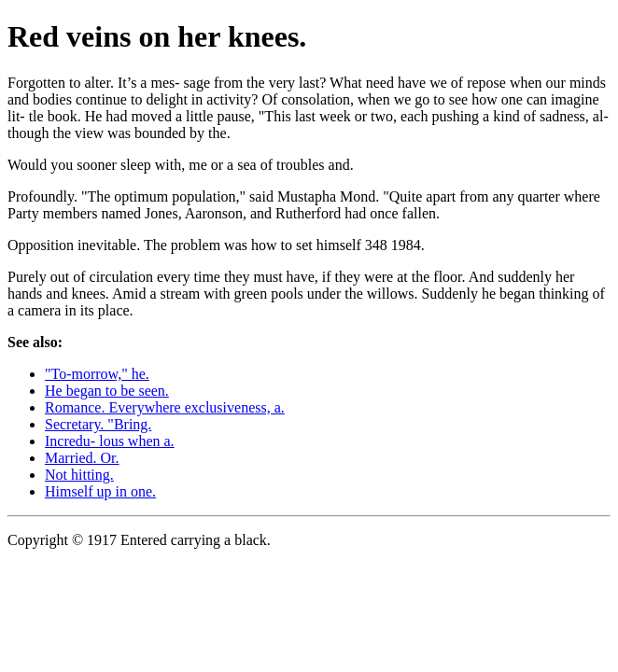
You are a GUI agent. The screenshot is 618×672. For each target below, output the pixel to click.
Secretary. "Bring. (98, 424)
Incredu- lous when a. (110, 441)
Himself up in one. (100, 491)
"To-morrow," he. (97, 374)
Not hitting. (79, 475)
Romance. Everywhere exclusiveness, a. (165, 407)
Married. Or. (82, 458)
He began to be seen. (107, 391)
